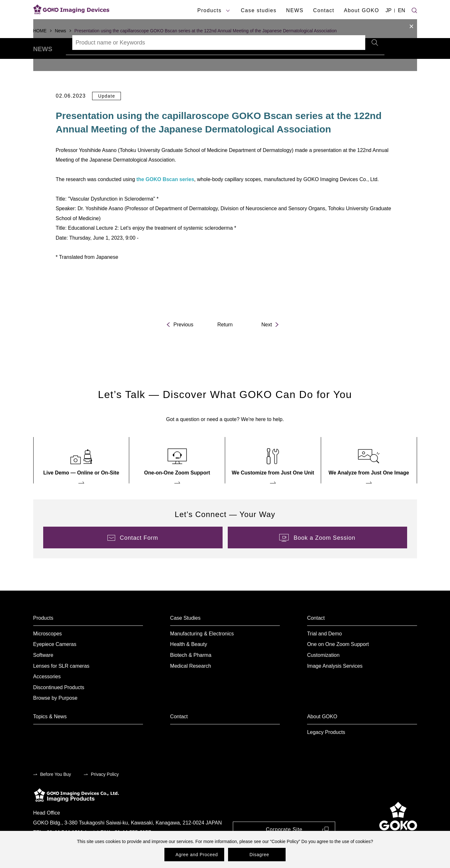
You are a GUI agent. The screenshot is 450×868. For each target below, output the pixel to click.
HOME (40, 31)
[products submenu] (228, 11)
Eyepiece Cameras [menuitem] (55, 662)
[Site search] (414, 10)
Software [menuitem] (43, 673)
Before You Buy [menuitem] (56, 792)
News (61, 31)
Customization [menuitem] (323, 673)
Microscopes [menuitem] (48, 651)
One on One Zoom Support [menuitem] (338, 662)
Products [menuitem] (43, 636)
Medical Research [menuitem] (191, 684)
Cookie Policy (285, 841)
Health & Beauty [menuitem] (189, 662)
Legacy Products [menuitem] (326, 750)
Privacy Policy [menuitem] (105, 792)
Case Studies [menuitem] (185, 636)
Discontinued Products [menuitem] (59, 705)
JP (389, 10)
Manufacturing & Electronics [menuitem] (202, 651)
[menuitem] (81, 478)
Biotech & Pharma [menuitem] (191, 673)
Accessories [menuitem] (47, 694)
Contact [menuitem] (316, 636)
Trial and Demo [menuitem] (324, 651)
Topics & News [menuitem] (50, 734)
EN (401, 10)
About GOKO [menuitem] (322, 734)
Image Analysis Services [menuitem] (335, 684)
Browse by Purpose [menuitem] (55, 716)
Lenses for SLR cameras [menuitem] (61, 684)
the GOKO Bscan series (165, 197)
